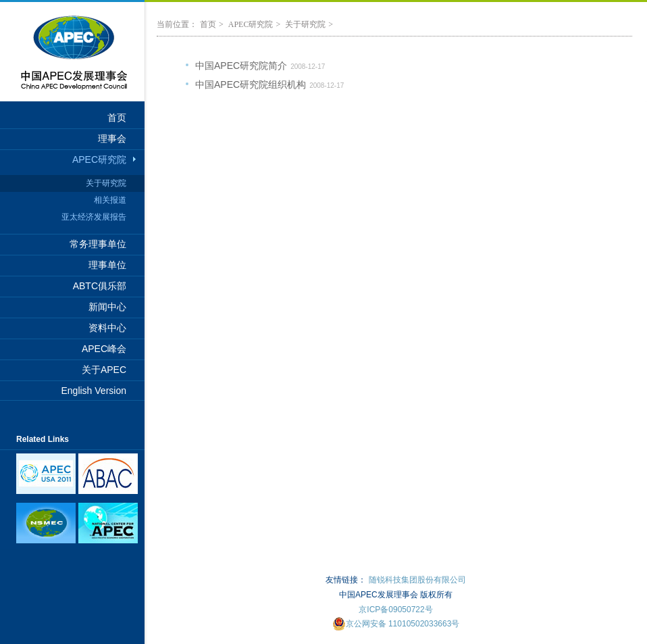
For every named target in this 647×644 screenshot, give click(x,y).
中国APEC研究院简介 (241, 66)
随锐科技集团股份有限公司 (417, 580)
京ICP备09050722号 (395, 610)
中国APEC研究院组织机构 (251, 84)
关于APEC (104, 370)
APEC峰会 (104, 349)
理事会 (112, 139)
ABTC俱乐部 (100, 286)
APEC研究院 (99, 159)
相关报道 (110, 200)
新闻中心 (107, 307)
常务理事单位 (98, 244)
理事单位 (107, 265)
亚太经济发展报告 (94, 217)
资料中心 (107, 328)
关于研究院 (106, 183)
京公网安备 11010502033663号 (396, 624)
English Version (94, 391)
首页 (117, 118)
